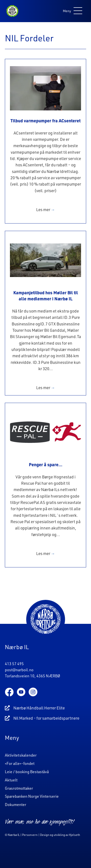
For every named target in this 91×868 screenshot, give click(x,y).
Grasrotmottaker (19, 788)
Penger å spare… (46, 464)
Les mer (46, 210)
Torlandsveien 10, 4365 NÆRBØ (33, 676)
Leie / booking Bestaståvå (27, 772)
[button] (71, 11)
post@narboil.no (19, 670)
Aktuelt (11, 780)
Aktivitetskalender (21, 755)
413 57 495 (14, 664)
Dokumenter (16, 805)
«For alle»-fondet (20, 763)
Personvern (30, 835)
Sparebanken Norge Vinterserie (32, 796)
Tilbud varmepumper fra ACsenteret (45, 121)
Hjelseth (74, 835)
